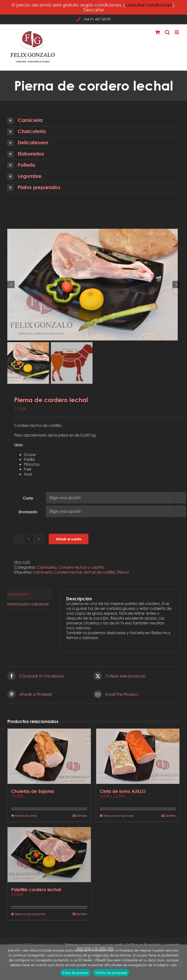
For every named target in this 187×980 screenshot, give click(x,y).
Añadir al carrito (69, 540)
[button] (93, 121)
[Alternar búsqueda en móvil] (167, 32)
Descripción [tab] (18, 595)
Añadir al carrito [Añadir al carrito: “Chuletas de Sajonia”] (26, 817)
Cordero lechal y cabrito (81, 568)
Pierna (123, 573)
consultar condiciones (149, 5)
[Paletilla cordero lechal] (49, 856)
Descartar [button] (93, 10)
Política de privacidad (111, 973)
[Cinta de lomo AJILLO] (138, 757)
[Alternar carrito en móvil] (158, 32)
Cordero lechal (68, 573)
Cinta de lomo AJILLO (123, 792)
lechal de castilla (100, 573)
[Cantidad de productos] (29, 540)
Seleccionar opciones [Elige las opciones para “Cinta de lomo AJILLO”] (119, 817)
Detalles (82, 817)
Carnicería (47, 568)
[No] (181, 962)
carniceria (43, 573)
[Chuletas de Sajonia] (49, 757)
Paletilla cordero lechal (36, 891)
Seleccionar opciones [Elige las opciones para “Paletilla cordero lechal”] (30, 915)
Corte (28, 499)
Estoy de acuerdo (75, 973)
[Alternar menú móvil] (177, 32)
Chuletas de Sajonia (33, 792)
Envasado (28, 513)
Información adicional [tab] (28, 605)
